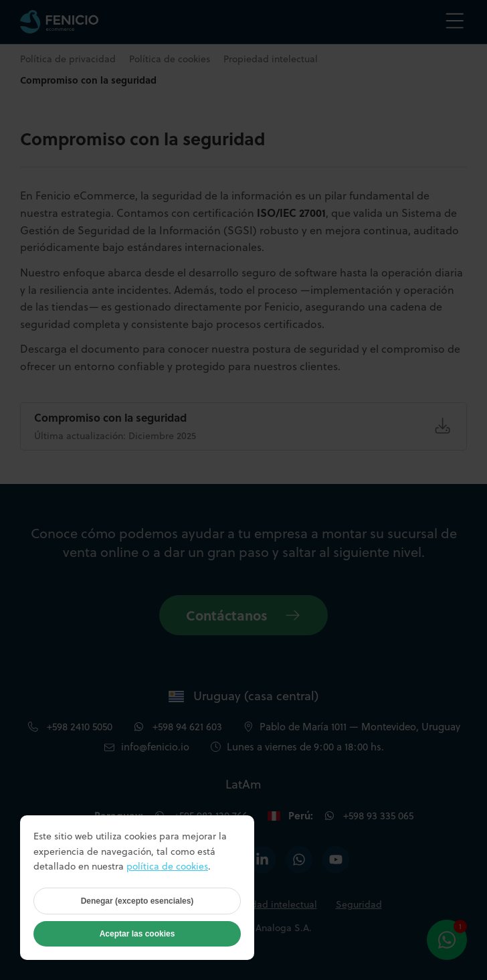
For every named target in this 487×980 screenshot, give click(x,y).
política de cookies (167, 866)
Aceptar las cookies (137, 934)
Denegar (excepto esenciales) (137, 901)
